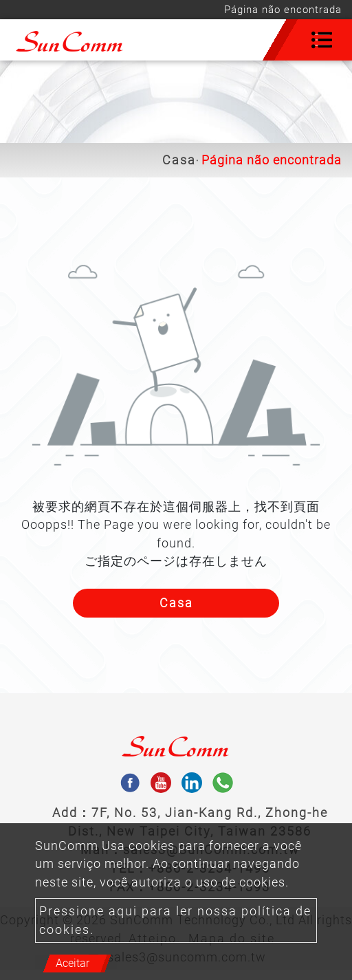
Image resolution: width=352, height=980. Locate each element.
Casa (179, 160)
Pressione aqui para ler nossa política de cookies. (175, 920)
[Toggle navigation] (322, 40)
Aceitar (73, 963)
